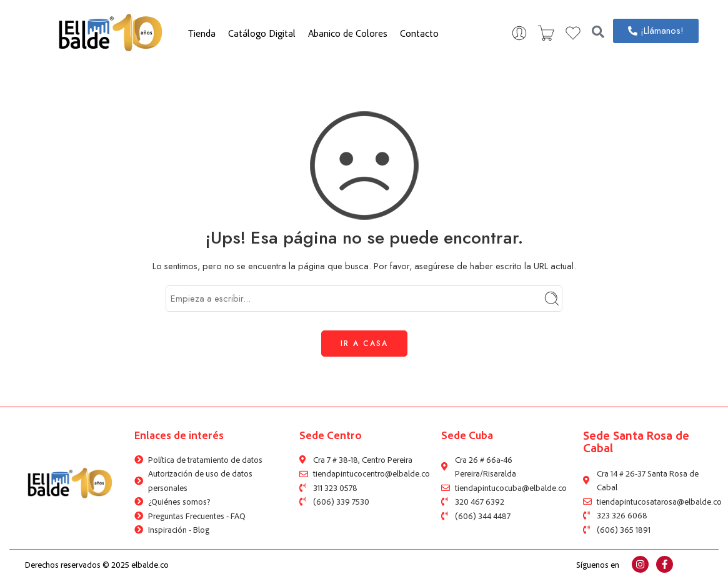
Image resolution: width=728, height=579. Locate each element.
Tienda (202, 33)
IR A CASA (364, 344)
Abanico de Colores (348, 33)
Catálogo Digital (262, 33)
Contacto (419, 33)
